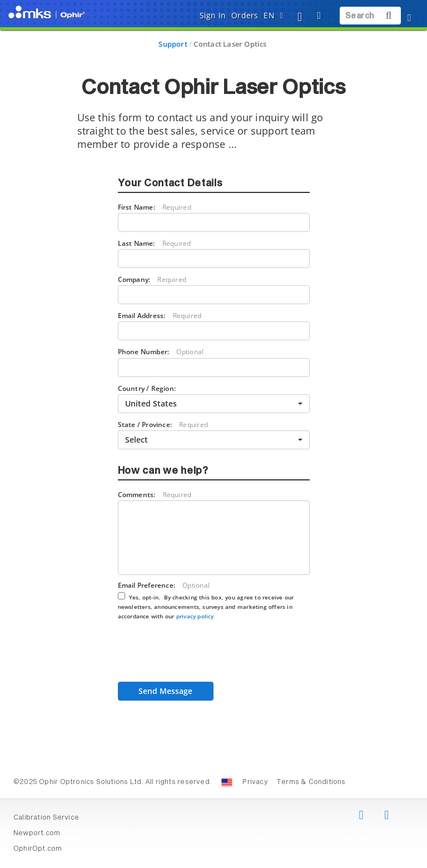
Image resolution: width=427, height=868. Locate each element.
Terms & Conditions (311, 782)
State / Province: (163, 425)
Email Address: (160, 316)
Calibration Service (46, 818)
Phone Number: (161, 352)
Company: (152, 279)
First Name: (155, 207)
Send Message (165, 691)
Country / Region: (147, 388)
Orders (245, 15)
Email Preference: (206, 600)
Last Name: (155, 243)
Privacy (255, 782)
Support (173, 44)
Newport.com (37, 834)
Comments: (155, 495)
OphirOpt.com (38, 849)
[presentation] (202, 654)
